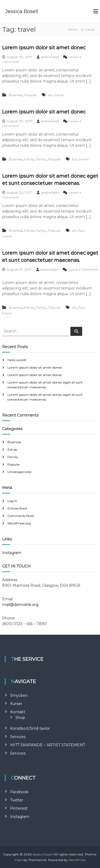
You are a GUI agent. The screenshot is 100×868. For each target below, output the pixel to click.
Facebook (19, 792)
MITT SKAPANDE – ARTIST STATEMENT (48, 745)
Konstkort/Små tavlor (30, 728)
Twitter (17, 800)
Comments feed (21, 516)
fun (75, 159)
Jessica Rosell (22, 11)
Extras (29, 159)
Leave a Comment (83, 269)
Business (16, 95)
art (50, 95)
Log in (12, 501)
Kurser (16, 704)
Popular (31, 95)
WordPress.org (19, 523)
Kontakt (18, 712)
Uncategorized (19, 472)
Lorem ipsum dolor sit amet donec (44, 48)
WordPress (77, 860)
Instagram (12, 553)
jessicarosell (50, 57)
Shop (20, 718)
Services (18, 737)
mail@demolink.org (20, 605)
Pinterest (19, 808)
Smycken (19, 695)
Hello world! (17, 360)
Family (41, 159)
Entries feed (17, 508)
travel (59, 95)
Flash (19, 860)
